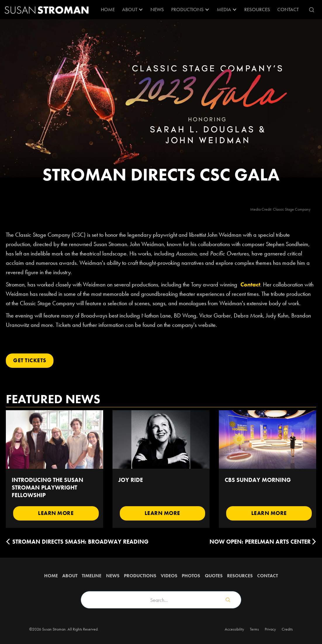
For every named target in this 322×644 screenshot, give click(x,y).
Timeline (92, 576)
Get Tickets (30, 360)
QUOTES (214, 576)
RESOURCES (257, 9)
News (157, 9)
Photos (191, 576)
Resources (240, 576)
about (70, 576)
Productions (140, 576)
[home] (47, 10)
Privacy (270, 629)
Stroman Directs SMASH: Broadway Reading (80, 542)
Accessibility (234, 629)
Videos (169, 576)
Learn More (56, 513)
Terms (254, 629)
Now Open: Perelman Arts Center (260, 542)
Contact (288, 9)
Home (108, 9)
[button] (133, 10)
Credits (287, 629)
